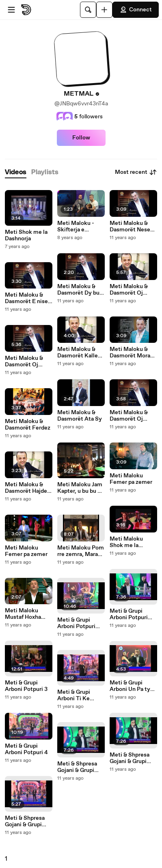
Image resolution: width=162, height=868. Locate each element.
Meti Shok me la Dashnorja (26, 235)
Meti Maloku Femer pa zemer (26, 551)
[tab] (16, 172)
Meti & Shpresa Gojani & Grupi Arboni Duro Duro (27, 821)
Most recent (136, 172)
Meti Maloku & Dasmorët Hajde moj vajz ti (26, 488)
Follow (81, 138)
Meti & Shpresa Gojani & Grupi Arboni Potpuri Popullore (77, 767)
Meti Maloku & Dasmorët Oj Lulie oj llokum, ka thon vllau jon (26, 361)
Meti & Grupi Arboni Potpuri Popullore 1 (129, 614)
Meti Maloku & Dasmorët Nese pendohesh (130, 227)
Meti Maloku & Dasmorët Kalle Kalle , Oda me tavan (78, 353)
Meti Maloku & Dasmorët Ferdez (28, 425)
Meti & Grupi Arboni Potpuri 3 (26, 686)
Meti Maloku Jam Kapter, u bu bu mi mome (81, 488)
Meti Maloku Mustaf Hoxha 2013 (23, 614)
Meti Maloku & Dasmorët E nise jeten (26, 298)
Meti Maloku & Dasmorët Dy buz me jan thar (80, 290)
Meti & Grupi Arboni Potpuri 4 (26, 749)
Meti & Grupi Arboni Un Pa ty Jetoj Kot (130, 686)
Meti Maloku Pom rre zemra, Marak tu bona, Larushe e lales (81, 551)
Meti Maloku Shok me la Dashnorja (126, 542)
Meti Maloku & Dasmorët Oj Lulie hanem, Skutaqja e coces (132, 290)
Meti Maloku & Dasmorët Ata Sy (80, 416)
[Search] (88, 10)
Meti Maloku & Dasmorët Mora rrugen (130, 353)
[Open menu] (11, 10)
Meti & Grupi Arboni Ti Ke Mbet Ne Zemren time (80, 695)
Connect (136, 10)
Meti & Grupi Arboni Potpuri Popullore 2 (76, 623)
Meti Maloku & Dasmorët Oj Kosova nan (129, 416)
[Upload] (104, 10)
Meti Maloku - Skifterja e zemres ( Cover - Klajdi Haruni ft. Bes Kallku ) (79, 227)
